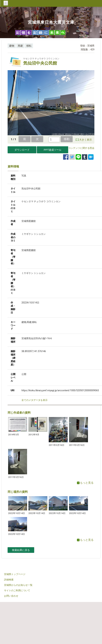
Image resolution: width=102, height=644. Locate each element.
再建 (20, 46)
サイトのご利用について (17, 590)
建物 (12, 46)
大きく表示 (86, 140)
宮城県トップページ (15, 574)
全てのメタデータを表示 (35, 400)
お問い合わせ (11, 596)
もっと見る (85, 483)
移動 (67, 139)
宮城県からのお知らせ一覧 (18, 585)
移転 (29, 46)
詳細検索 (9, 580)
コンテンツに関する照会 (81, 148)
